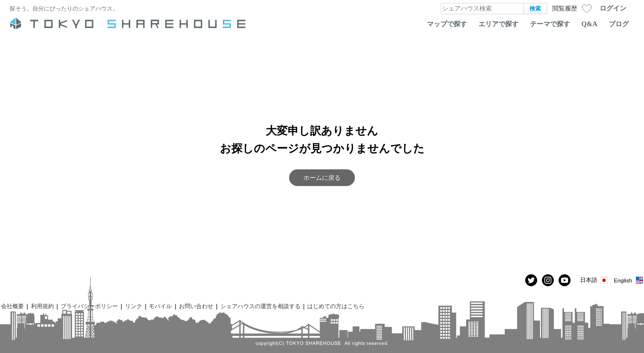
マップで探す (447, 24)
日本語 (595, 280)
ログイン (613, 8)
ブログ (619, 24)
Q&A (589, 24)
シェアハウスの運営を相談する (260, 306)
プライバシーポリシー (89, 306)
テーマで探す (550, 24)
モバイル (160, 306)
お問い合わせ (196, 306)
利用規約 (42, 306)
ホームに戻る (322, 178)
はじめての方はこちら (336, 306)
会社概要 (12, 306)
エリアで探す (499, 24)
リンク (134, 306)
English (629, 280)
